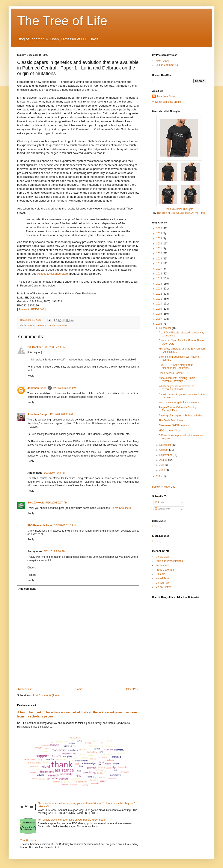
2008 (160, 314)
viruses (66, 325)
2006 (160, 324)
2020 (160, 253)
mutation (42, 325)
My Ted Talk (162, 583)
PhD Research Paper (40, 525)
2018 (160, 264)
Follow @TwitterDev (164, 487)
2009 (160, 309)
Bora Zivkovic (36, 503)
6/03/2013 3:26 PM (54, 552)
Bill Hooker (34, 347)
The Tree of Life (62, 21)
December (166, 328)
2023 (160, 238)
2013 (160, 289)
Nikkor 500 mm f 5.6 (167, 65)
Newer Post (25, 689)
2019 (160, 259)
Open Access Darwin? (171, 373)
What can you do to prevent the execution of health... (177, 388)
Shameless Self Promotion (174, 425)
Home (79, 689)
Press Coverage (165, 570)
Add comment (27, 589)
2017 (160, 269)
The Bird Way (28, 841)
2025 (160, 228)
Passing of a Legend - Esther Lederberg (182, 416)
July (162, 465)
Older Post (132, 689)
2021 (160, 249)
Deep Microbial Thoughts (179, 209)
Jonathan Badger (38, 414)
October (164, 450)
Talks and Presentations (169, 561)
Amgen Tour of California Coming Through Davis (178, 409)
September (166, 455)
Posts (159, 502)
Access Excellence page (52, 274)
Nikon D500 (162, 61)
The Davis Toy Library (171, 420)
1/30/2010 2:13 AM (65, 525)
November (166, 445)
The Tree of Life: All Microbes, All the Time (181, 213)
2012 (160, 294)
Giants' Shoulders (121, 508)
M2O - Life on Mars (170, 431)
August (164, 460)
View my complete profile (166, 102)
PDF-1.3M (38, 309)
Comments (162, 509)
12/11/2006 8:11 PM (65, 388)
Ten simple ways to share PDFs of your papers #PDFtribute (72, 820)
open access (54, 325)
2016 (160, 274)
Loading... (158, 526)
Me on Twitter (163, 587)
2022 (160, 244)
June (162, 470)
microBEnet (162, 579)
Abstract (24, 309)
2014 (160, 284)
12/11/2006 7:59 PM (54, 347)
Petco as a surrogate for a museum (179, 402)
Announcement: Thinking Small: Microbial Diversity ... (177, 380)
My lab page (162, 557)
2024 (160, 234)
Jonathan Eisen (37, 388)
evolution (32, 325)
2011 (160, 299)
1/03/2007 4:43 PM (54, 473)
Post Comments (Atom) (46, 695)
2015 (160, 279)
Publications (162, 565)
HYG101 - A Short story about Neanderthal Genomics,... (176, 366)
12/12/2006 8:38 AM (61, 414)
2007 (160, 319)
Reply (31, 376)
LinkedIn (160, 574)
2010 (160, 304)
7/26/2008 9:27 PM (57, 503)
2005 (160, 476)
